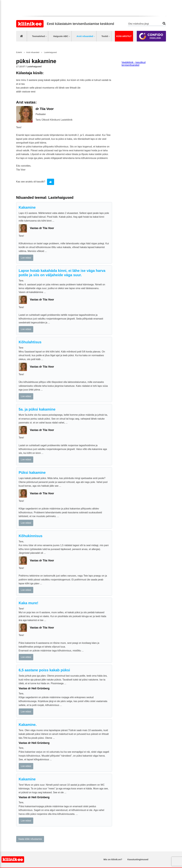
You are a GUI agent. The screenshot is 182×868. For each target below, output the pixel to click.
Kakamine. (28, 725)
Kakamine (27, 207)
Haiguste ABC (61, 36)
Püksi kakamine (32, 472)
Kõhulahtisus (30, 342)
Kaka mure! (29, 603)
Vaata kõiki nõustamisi (30, 839)
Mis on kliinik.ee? (113, 859)
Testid (105, 36)
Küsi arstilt (124, 36)
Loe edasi (26, 258)
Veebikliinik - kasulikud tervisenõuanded (134, 64)
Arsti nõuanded (85, 36)
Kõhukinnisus (31, 536)
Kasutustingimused (138, 859)
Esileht (19, 52)
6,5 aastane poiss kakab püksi (44, 670)
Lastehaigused (50, 52)
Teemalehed (38, 36)
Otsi (164, 23)
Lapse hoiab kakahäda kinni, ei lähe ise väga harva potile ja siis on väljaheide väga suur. (62, 273)
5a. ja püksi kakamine (37, 409)
